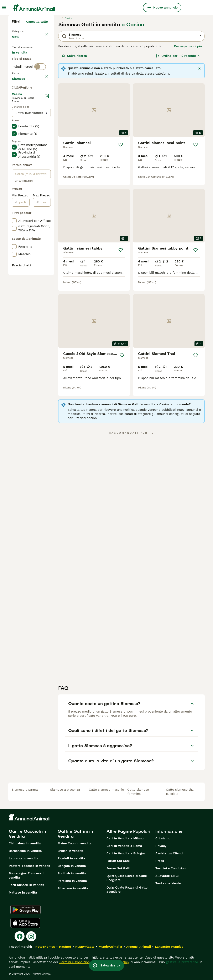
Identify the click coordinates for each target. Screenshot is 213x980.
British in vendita (71, 851)
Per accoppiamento (30, 80)
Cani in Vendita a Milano (125, 838)
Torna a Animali (25, 31)
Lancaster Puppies (169, 947)
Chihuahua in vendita (25, 843)
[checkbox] (14, 124)
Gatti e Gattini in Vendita (75, 834)
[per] (45, 324)
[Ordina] (178, 56)
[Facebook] (20, 936)
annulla (42, 105)
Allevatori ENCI (167, 876)
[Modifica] (47, 218)
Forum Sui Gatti (118, 868)
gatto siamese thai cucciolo (180, 792)
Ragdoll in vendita (71, 858)
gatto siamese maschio (106, 790)
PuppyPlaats (85, 947)
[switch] (40, 96)
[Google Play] (25, 910)
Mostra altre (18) (35, 200)
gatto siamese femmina (138, 792)
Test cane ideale (168, 883)
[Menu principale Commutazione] (4, 7)
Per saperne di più (188, 46)
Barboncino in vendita (25, 851)
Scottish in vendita (72, 873)
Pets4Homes (45, 947)
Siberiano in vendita (73, 888)
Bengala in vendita (72, 866)
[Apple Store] (25, 923)
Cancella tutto (37, 22)
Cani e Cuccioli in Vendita (27, 834)
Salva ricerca (74, 56)
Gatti (17, 41)
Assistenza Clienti (169, 853)
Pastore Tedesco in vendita (30, 866)
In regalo (22, 70)
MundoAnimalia (110, 947)
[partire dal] (23, 324)
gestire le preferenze (182, 962)
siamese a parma (25, 790)
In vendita (23, 60)
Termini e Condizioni (171, 868)
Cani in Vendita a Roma (124, 846)
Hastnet (65, 947)
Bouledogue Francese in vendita (27, 875)
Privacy (161, 846)
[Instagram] (31, 936)
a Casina (133, 25)
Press (160, 861)
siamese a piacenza (65, 790)
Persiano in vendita (72, 881)
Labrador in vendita (24, 858)
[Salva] (121, 145)
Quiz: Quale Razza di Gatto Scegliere (127, 890)
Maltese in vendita (23, 893)
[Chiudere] (199, 69)
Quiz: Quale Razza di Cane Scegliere (127, 878)
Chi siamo (163, 838)
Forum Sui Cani (118, 861)
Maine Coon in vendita (75, 843)
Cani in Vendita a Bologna (126, 853)
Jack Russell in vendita (27, 885)
